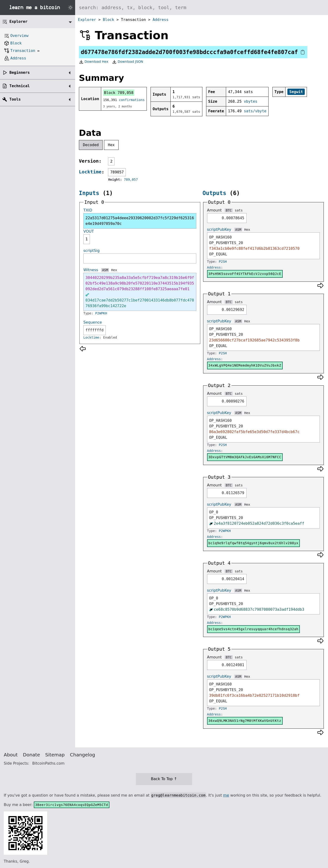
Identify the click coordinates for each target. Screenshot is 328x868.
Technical (20, 86)
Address (160, 20)
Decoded (91, 145)
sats (239, 210)
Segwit (296, 92)
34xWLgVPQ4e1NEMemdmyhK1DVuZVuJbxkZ (245, 365)
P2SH (223, 262)
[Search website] (202, 8)
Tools (15, 99)
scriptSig (91, 251)
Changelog (83, 755)
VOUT (89, 231)
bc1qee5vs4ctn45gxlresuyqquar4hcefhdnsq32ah (253, 629)
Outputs (214, 193)
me (226, 795)
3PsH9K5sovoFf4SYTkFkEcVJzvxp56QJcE (245, 274)
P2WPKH (101, 313)
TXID (88, 210)
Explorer (87, 20)
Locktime (90, 172)
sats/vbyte (255, 111)
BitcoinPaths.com (48, 763)
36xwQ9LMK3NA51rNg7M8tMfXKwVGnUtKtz (245, 721)
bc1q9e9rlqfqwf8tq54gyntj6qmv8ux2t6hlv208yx (253, 543)
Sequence (93, 322)
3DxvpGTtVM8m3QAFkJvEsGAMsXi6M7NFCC (245, 457)
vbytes (251, 101)
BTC (229, 210)
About (11, 755)
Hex (111, 145)
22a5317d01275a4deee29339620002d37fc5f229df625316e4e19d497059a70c (140, 221)
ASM (105, 270)
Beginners (20, 72)
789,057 (131, 180)
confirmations (132, 100)
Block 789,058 (119, 93)
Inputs (89, 193)
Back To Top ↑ (164, 779)
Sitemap (55, 755)
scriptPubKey (219, 229)
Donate (32, 755)
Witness (91, 270)
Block (108, 20)
